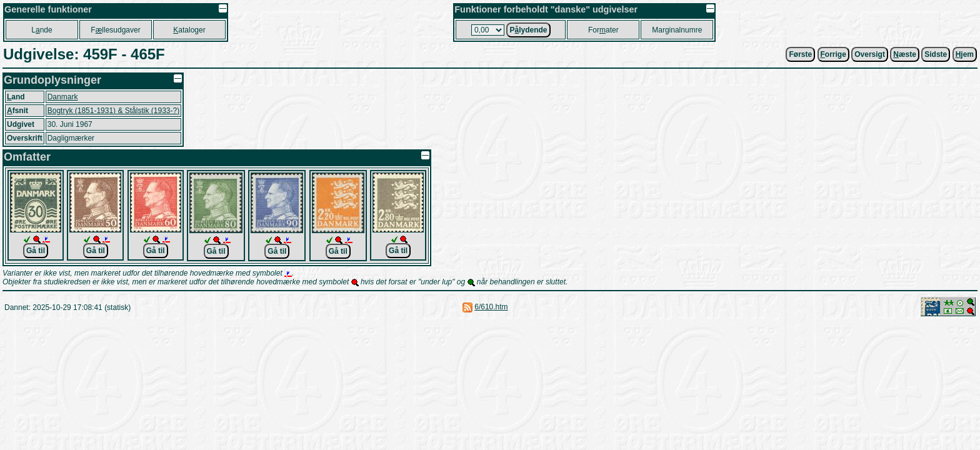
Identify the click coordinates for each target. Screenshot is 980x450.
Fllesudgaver (115, 30)
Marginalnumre (677, 30)
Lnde (42, 30)
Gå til (36, 251)
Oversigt (870, 54)
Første (800, 54)
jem (965, 54)
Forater (603, 30)
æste (905, 54)
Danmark (63, 97)
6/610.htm (491, 307)
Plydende (528, 30)
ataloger (189, 30)
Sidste (936, 54)
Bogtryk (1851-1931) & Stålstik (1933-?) (113, 111)
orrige (833, 54)
